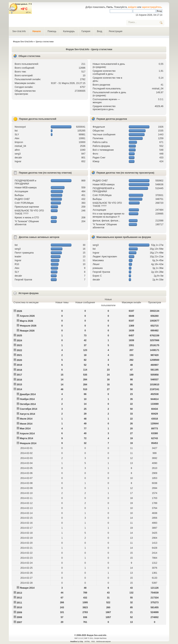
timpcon (19, 142)
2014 (19, 389)
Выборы (19, 195)
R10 (17, 264)
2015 (19, 385)
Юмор (96, 161)
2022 (19, 350)
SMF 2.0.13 (79, 638)
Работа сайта (100, 142)
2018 (19, 370)
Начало (37, 31)
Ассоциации (21, 191)
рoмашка (98, 268)
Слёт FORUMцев (24, 203)
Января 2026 (27, 331)
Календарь (69, 31)
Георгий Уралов (23, 280)
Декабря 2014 (28, 394)
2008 (19, 617)
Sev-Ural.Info (19, 31)
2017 (19, 375)
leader (18, 257)
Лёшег (96, 264)
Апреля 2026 (27, 316)
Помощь (52, 31)
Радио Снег (99, 158)
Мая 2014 (25, 429)
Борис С (97, 276)
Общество (98, 131)
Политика (98, 138)
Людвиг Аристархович (105, 257)
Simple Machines (100, 638)
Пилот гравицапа (24, 253)
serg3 (18, 154)
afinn (17, 150)
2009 (19, 612)
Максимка (98, 260)
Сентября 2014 (28, 409)
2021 (19, 355)
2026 (19, 311)
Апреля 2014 (27, 434)
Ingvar (18, 161)
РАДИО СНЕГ (22, 199)
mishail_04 (158, 89)
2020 (19, 360)
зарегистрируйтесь (152, 7)
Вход (100, 31)
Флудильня (99, 127)
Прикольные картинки (27, 207)
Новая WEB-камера (25, 188)
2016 (19, 380)
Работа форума (101, 146)
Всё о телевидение (103, 150)
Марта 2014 (26, 438)
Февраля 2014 (28, 443)
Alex (17, 138)
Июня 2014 (26, 424)
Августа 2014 (27, 414)
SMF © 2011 (89, 638)
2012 (19, 598)
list (16, 131)
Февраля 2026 (28, 326)
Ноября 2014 (27, 399)
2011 (19, 603)
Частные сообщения (104, 135)
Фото (96, 154)
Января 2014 (27, 588)
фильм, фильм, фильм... (106, 221)
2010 (19, 607)
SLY (17, 135)
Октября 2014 (28, 404)
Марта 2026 (26, 321)
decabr (18, 158)
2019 (19, 365)
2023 (19, 345)
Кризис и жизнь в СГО (27, 218)
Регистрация (116, 31)
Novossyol (20, 127)
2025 (19, 336)
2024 (19, 341)
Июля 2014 (26, 419)
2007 (19, 622)
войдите (132, 7)
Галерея (86, 31)
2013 (19, 593)
